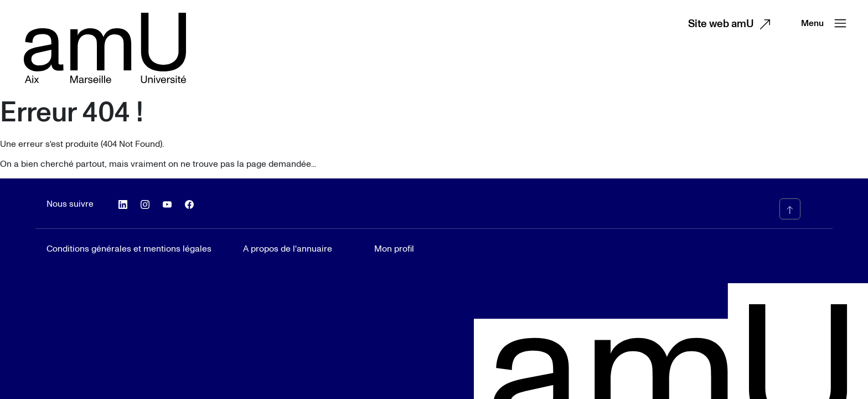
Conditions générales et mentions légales (129, 249)
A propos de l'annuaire (288, 249)
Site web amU (732, 24)
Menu (826, 23)
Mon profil (394, 249)
